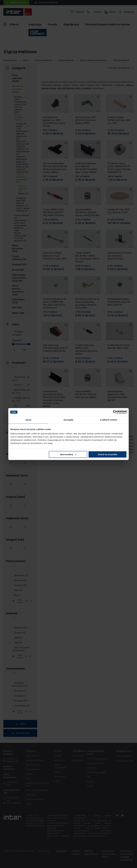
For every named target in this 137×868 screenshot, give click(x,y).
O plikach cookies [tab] (109, 420)
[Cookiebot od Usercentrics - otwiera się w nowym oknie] (115, 412)
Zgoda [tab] (28, 420)
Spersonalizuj (68, 454)
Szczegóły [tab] (68, 420)
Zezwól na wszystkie (108, 454)
